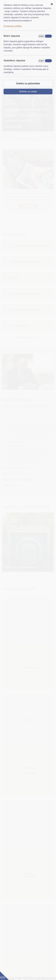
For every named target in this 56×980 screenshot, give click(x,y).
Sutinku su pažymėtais (28, 83)
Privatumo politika (13, 26)
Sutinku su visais (28, 91)
